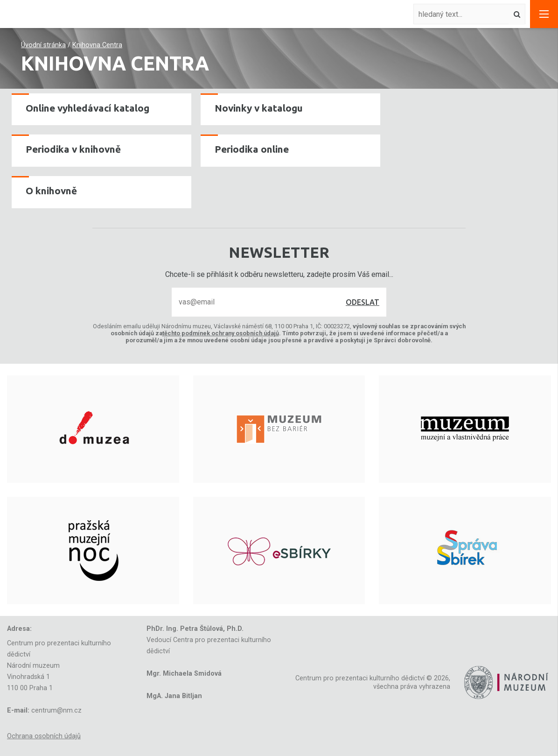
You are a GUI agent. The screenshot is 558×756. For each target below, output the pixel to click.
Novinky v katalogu (259, 108)
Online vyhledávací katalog (87, 108)
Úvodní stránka (43, 45)
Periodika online (252, 149)
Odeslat (363, 302)
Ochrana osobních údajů (44, 736)
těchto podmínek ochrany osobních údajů (221, 333)
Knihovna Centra (97, 45)
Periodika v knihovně (73, 149)
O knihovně (51, 191)
